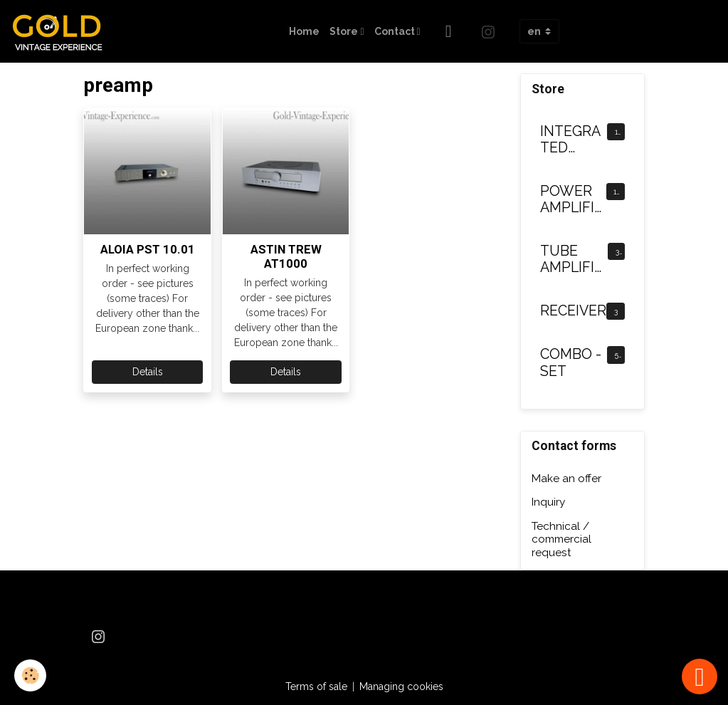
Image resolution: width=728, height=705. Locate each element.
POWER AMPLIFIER (571, 200)
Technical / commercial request (561, 539)
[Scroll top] (700, 677)
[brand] (63, 31)
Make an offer (566, 479)
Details (148, 372)
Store (345, 31)
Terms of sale (316, 686)
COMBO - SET (571, 363)
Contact (396, 31)
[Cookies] (30, 675)
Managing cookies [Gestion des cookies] (401, 686)
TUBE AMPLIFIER (571, 260)
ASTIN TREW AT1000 (286, 256)
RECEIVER (573, 311)
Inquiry (548, 502)
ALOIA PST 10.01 (148, 249)
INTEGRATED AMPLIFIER (571, 140)
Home (304, 31)
